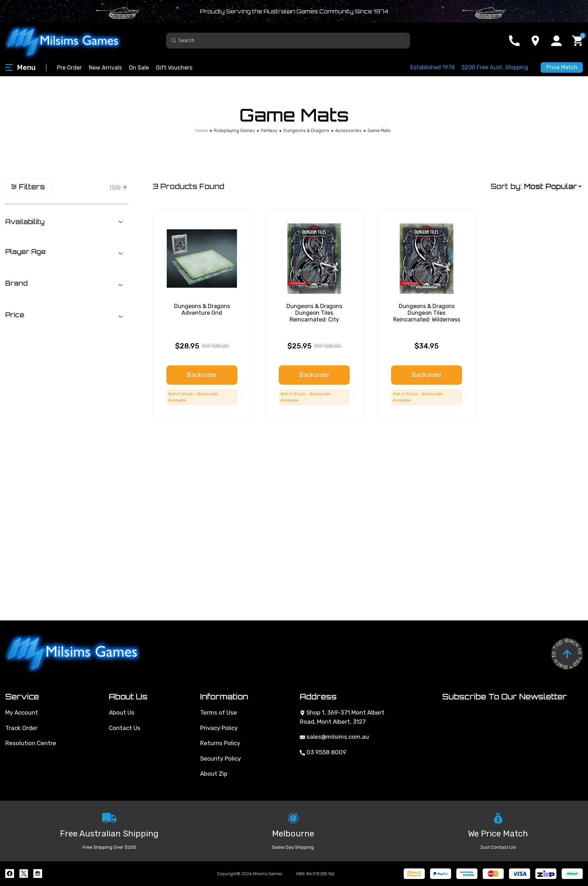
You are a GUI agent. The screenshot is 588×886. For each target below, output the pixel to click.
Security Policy (220, 758)
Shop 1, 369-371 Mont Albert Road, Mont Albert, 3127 (342, 717)
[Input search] (288, 41)
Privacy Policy (219, 728)
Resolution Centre (31, 743)
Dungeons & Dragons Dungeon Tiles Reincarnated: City (314, 313)
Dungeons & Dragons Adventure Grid (202, 310)
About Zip (214, 774)
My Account (22, 712)
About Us (122, 712)
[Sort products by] (553, 187)
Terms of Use (219, 712)
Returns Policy (220, 743)
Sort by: (506, 186)
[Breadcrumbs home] (201, 131)
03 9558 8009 (323, 752)
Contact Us (125, 728)
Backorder (202, 375)
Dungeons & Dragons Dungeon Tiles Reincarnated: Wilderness (427, 313)
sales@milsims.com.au (334, 737)
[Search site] (174, 40)
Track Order (21, 728)
